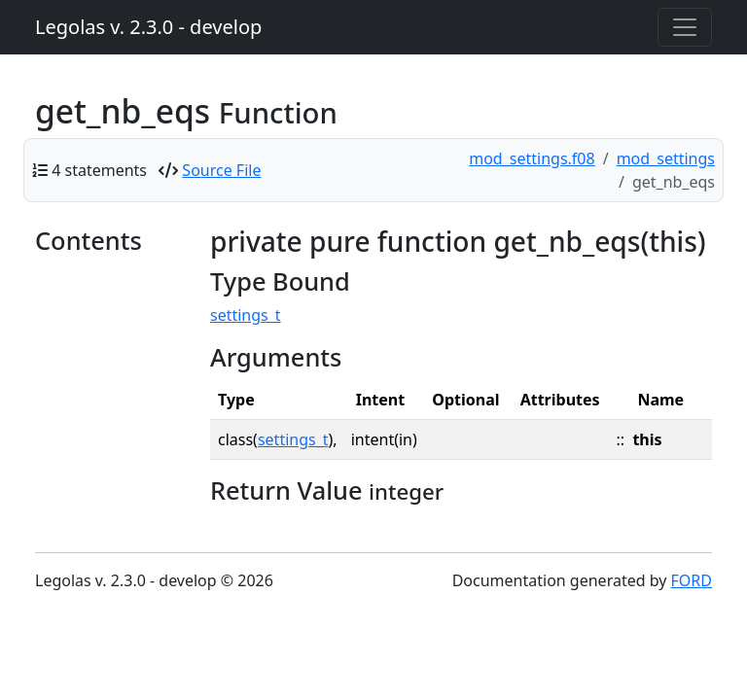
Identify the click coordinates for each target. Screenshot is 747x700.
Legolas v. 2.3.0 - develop (148, 27)
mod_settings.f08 (532, 158)
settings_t (246, 315)
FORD (692, 580)
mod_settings (666, 158)
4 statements (99, 170)
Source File (221, 170)
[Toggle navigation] (685, 27)
